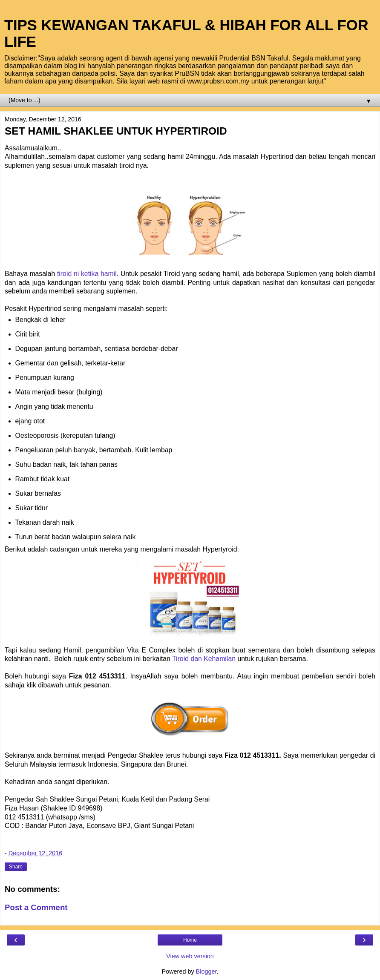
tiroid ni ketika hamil (87, 274)
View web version (190, 956)
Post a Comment (36, 907)
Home (190, 940)
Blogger (206, 971)
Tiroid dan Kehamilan (204, 659)
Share (16, 867)
